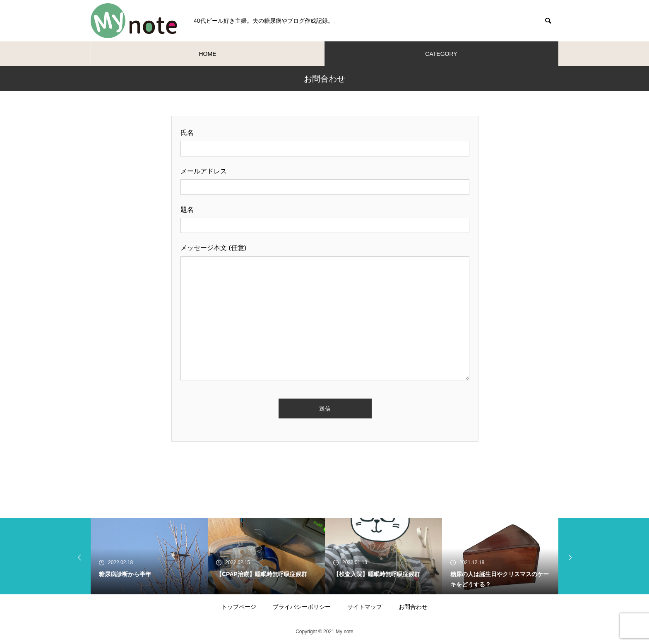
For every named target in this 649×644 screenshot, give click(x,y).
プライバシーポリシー (302, 607)
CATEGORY (441, 54)
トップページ (239, 607)
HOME (208, 54)
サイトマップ (365, 607)
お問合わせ (413, 607)
